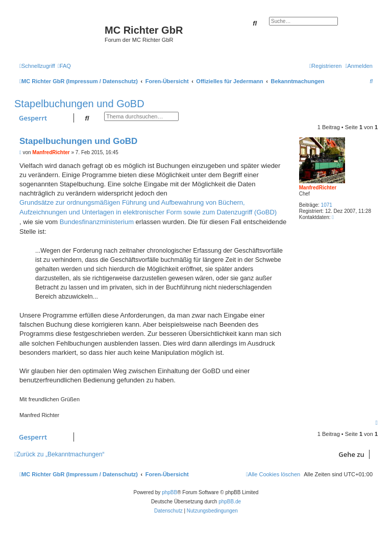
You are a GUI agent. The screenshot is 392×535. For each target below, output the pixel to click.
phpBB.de (230, 502)
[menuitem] (64, 66)
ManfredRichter (318, 188)
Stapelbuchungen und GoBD (79, 104)
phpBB (169, 492)
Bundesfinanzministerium (97, 222)
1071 (327, 205)
